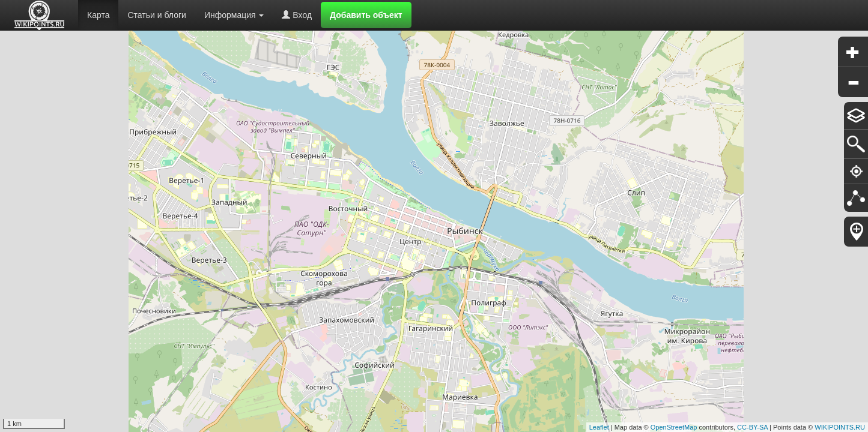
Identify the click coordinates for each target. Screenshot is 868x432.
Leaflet (599, 427)
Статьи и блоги (156, 15)
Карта (98, 15)
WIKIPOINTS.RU (840, 427)
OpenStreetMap (674, 427)
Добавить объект (366, 15)
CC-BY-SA (752, 427)
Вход (297, 15)
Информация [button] (234, 15)
